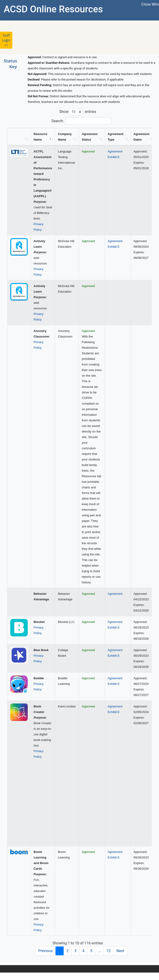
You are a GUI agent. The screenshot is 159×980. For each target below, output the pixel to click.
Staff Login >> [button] (6, 40)
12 (109, 951)
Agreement (115, 151)
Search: (81, 121)
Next (120, 951)
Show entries (78, 112)
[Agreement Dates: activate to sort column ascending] (144, 137)
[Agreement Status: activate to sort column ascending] (92, 137)
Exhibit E (114, 157)
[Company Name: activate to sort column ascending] (67, 137)
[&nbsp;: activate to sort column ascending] (19, 137)
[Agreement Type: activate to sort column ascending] (118, 137)
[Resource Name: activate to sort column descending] (43, 137)
